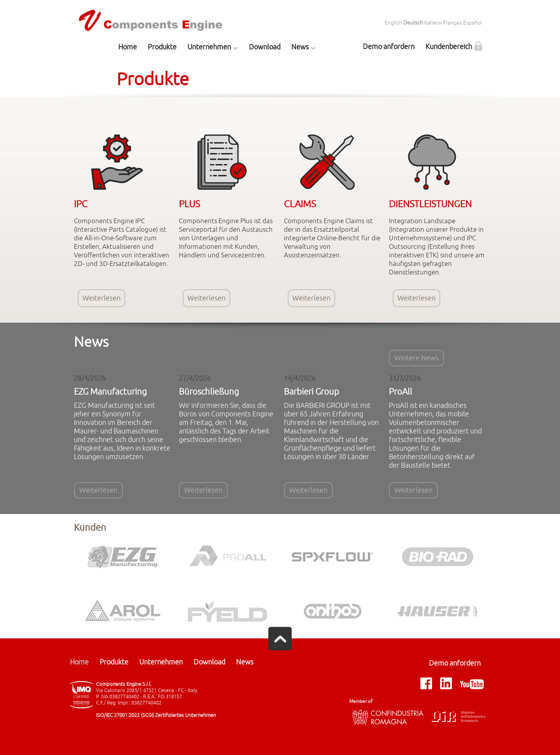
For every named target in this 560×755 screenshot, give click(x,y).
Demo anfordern (389, 47)
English (393, 23)
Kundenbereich (449, 47)
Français (452, 23)
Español (473, 23)
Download (265, 47)
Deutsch (413, 23)
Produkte (162, 47)
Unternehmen (209, 47)
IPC (81, 204)
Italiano (433, 23)
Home (128, 47)
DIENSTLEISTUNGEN (430, 204)
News (300, 47)
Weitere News (416, 358)
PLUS (189, 204)
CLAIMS (300, 204)
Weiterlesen (101, 298)
